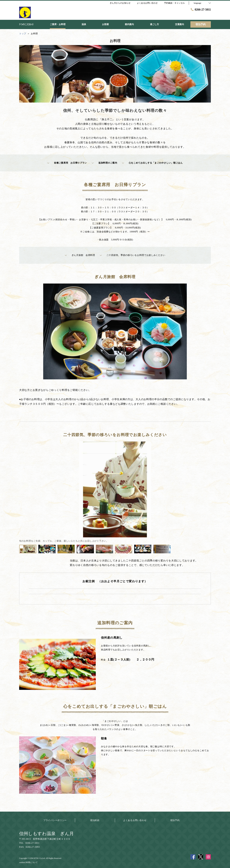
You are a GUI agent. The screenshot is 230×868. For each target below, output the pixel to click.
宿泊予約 (175, 820)
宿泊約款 (95, 820)
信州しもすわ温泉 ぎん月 (46, 834)
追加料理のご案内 (104, 163)
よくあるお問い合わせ (135, 820)
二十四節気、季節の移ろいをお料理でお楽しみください (133, 255)
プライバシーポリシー (55, 820)
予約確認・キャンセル (174, 3)
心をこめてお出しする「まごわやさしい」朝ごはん (152, 163)
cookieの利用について (28, 862)
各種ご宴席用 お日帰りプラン (67, 163)
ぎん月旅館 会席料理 (80, 255)
